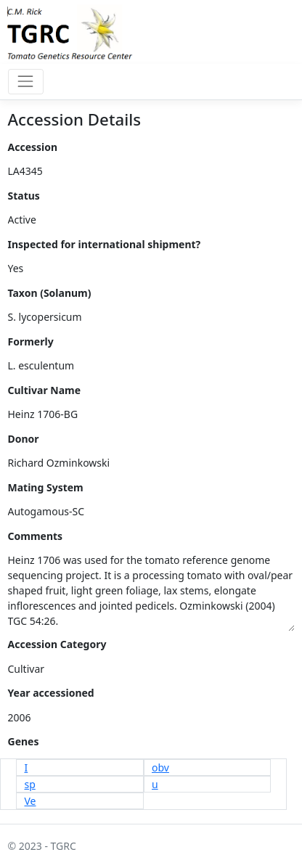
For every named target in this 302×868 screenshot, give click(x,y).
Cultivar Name (45, 390)
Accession (33, 147)
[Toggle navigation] (26, 82)
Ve (30, 801)
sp (30, 784)
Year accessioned (51, 693)
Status (24, 196)
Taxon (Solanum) (50, 293)
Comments (36, 536)
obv (160, 767)
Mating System (46, 487)
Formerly (31, 341)
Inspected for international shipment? (105, 244)
